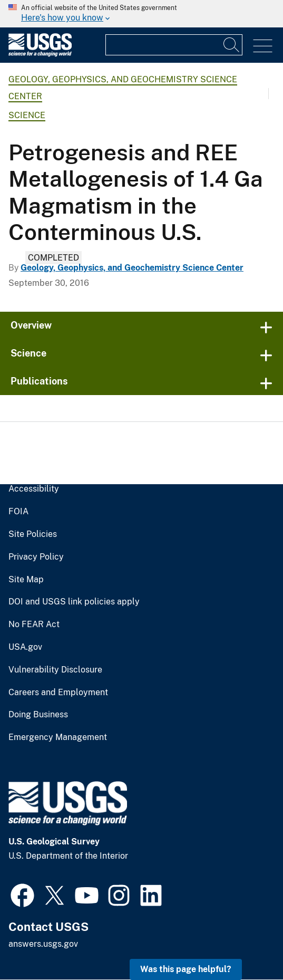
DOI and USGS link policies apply (74, 602)
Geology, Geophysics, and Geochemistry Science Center (132, 268)
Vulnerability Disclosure (55, 670)
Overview (31, 325)
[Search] (232, 45)
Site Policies (33, 534)
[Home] (40, 54)
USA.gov (25, 647)
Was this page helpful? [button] (186, 969)
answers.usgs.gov (43, 944)
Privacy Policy (36, 557)
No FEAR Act (34, 624)
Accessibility (34, 489)
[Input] (174, 45)
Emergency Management (58, 737)
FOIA (18, 512)
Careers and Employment (58, 693)
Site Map (26, 580)
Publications (39, 381)
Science (27, 115)
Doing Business (38, 715)
